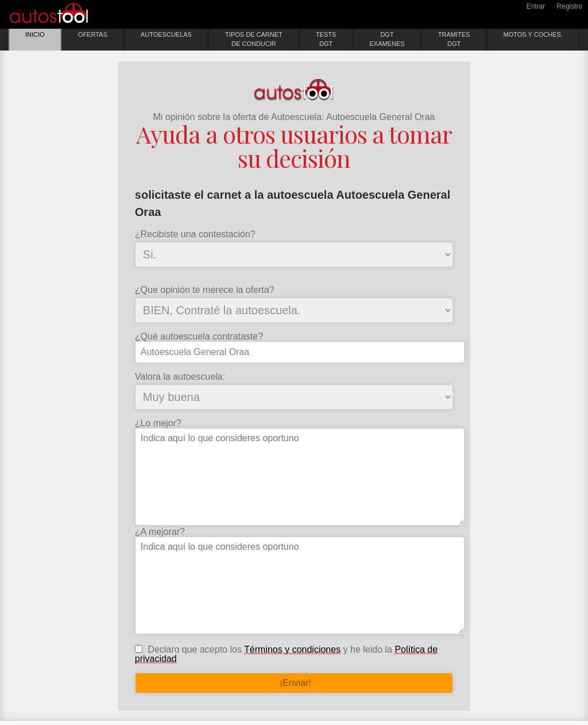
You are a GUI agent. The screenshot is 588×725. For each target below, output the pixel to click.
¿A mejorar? (160, 532)
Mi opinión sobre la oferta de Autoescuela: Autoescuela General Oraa (294, 117)
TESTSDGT (326, 39)
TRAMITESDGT (454, 39)
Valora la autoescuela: (180, 377)
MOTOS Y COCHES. (533, 34)
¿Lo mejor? (158, 423)
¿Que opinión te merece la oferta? (205, 290)
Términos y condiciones (292, 649)
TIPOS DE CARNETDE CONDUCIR (254, 39)
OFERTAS (93, 34)
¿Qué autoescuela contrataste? (199, 337)
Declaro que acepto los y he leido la (286, 654)
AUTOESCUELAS (166, 34)
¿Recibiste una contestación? (195, 234)
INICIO (35, 34)
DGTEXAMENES (387, 39)
